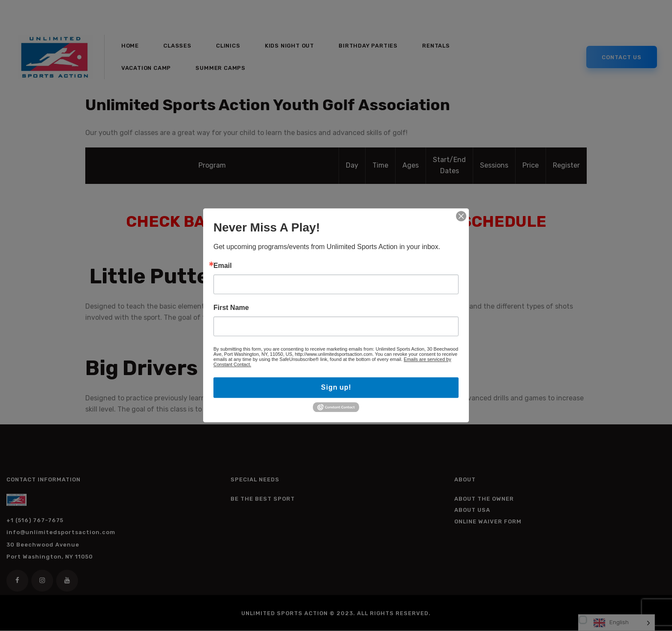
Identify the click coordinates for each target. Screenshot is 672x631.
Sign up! (336, 387)
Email (223, 266)
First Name (231, 308)
